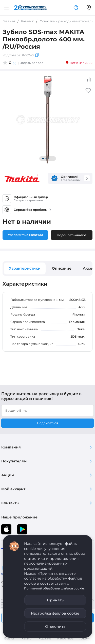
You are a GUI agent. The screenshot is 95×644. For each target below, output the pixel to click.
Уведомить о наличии (25, 235)
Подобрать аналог (72, 235)
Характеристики (25, 268)
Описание (62, 268)
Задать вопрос (32, 63)
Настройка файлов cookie (55, 613)
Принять (55, 600)
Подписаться (48, 423)
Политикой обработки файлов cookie (54, 588)
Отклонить (55, 626)
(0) (14, 63)
